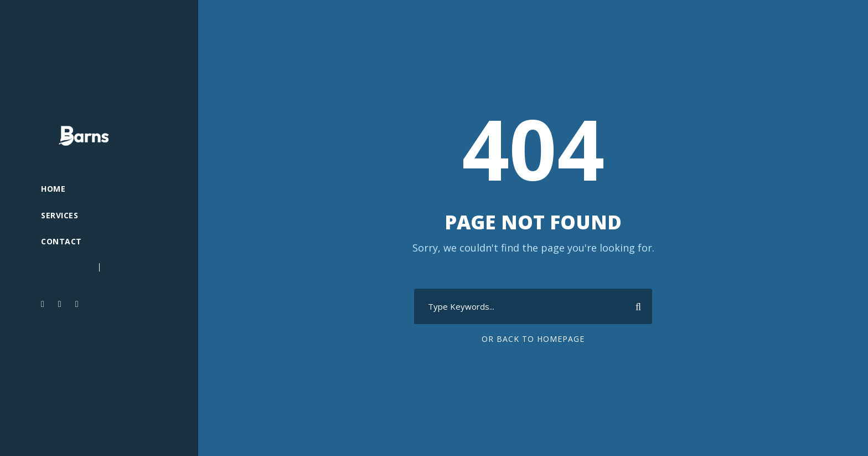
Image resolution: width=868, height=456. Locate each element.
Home (53, 189)
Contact (61, 241)
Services (60, 215)
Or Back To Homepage (533, 339)
